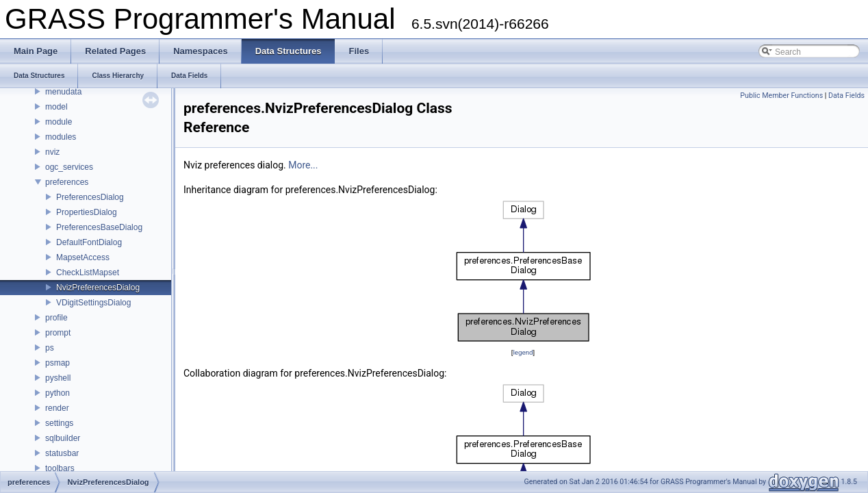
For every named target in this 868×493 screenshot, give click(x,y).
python (58, 393)
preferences (67, 182)
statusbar (62, 453)
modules (61, 137)
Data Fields (846, 96)
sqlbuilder (63, 438)
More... (303, 165)
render (57, 408)
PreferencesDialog (90, 197)
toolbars (60, 468)
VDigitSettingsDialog (93, 303)
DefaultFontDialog (89, 242)
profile (56, 318)
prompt (58, 333)
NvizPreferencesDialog (98, 288)
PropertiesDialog (87, 212)
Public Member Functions (781, 96)
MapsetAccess (83, 257)
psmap (58, 363)
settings (59, 423)
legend (523, 352)
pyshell (58, 378)
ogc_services (69, 167)
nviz (52, 152)
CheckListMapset (88, 273)
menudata (63, 92)
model (56, 107)
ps (50, 348)
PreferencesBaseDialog (99, 227)
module (59, 122)
